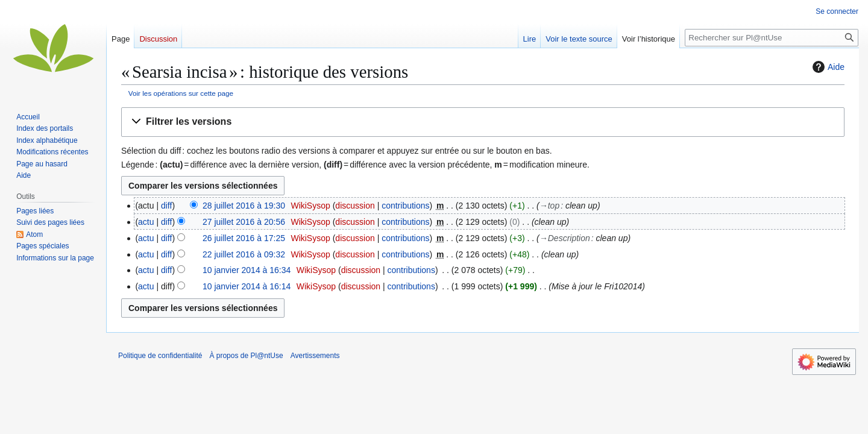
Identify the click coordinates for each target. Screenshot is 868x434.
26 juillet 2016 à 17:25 (244, 238)
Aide (827, 67)
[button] (483, 122)
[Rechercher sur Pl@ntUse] (772, 38)
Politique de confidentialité (160, 356)
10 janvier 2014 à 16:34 (247, 270)
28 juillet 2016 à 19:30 (244, 206)
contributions (405, 206)
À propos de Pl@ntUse (246, 356)
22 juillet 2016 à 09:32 (244, 254)
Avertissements (315, 356)
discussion (355, 206)
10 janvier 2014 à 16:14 (247, 286)
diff (166, 206)
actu (146, 222)
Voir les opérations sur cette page (181, 93)
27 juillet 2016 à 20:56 (244, 222)
